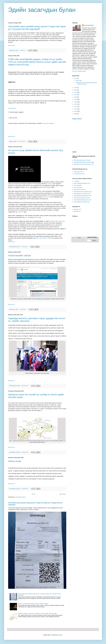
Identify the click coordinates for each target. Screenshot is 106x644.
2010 (76, 111)
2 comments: (25, 247)
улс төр (27, 217)
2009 (76, 114)
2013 (76, 104)
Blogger (60, 635)
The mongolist (78, 185)
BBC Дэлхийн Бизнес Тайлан (82, 160)
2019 (76, 90)
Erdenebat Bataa (89, 25)
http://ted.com (78, 209)
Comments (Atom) (21, 497)
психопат (47, 197)
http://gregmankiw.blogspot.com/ (83, 196)
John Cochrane (78, 187)
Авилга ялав (15, 461)
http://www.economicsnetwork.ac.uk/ (84, 164)
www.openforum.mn (79, 174)
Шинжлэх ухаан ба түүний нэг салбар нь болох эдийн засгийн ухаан (37, 613)
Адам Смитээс (31, 35)
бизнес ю (37, 217)
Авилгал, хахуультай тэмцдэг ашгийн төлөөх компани (33, 604)
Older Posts (63, 494)
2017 (76, 95)
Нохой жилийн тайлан (20, 256)
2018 (76, 92)
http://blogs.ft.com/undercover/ (82, 194)
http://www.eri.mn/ (79, 172)
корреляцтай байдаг (44, 187)
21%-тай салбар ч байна (44, 238)
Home (34, 494)
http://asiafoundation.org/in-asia (82, 200)
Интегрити (13, 108)
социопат (20, 212)
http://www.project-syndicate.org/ (83, 192)
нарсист (27, 187)
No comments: (22, 141)
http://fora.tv (77, 211)
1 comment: (23, 50)
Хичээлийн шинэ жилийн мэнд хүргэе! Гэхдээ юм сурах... (86, 83)
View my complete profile (79, 71)
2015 (76, 99)
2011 (76, 109)
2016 (76, 97)
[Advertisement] (85, 136)
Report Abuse (77, 119)
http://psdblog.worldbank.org (82, 202)
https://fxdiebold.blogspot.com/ (82, 183)
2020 (76, 88)
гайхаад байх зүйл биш (57, 221)
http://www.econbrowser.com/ (82, 198)
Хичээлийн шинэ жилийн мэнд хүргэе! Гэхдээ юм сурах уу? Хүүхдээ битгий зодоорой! (37, 28)
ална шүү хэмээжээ (48, 123)
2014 (76, 102)
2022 (76, 78)
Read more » (12, 45)
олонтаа (50, 184)
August (78, 80)
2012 (76, 107)
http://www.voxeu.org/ (80, 189)
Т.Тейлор (76, 181)
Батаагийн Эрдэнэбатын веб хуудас (84, 162)
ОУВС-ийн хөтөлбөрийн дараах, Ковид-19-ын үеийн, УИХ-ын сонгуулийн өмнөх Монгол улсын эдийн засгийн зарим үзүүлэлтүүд (37, 62)
